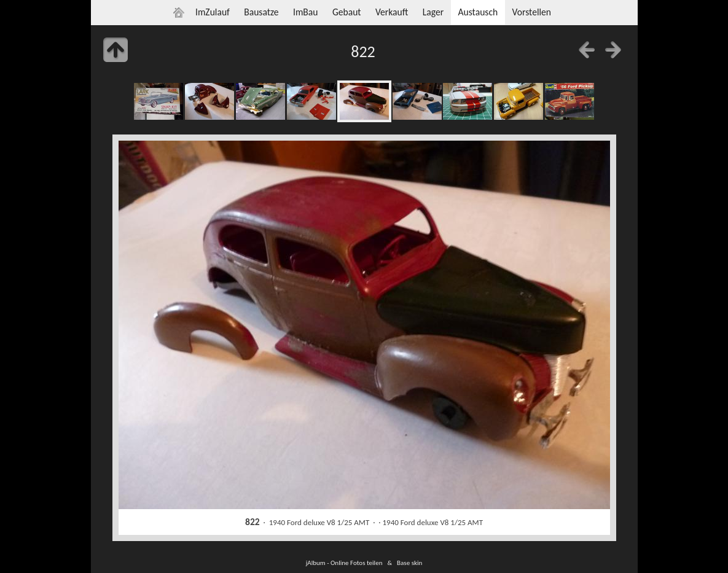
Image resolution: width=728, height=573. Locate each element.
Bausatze (261, 12)
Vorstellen (532, 12)
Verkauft (392, 12)
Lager (433, 12)
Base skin (409, 563)
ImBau (306, 12)
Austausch (478, 12)
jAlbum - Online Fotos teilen (344, 563)
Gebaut (347, 12)
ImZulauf (213, 12)
